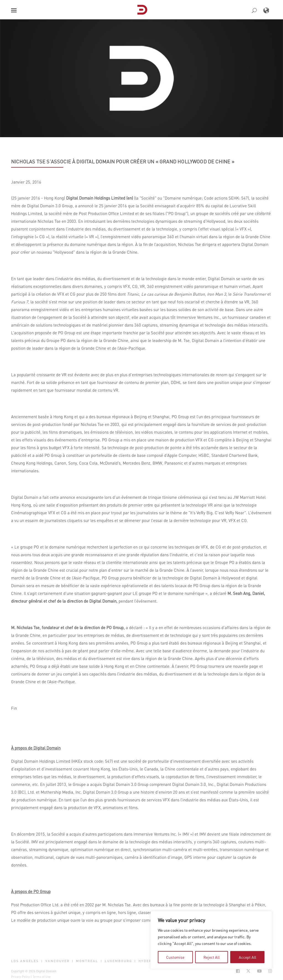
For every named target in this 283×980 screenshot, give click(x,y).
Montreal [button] (87, 961)
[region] (211, 940)
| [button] (42, 961)
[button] (14, 10)
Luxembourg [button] (118, 961)
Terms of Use (42, 977)
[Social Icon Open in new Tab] (238, 971)
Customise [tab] (175, 957)
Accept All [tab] (247, 957)
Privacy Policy (20, 977)
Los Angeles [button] (25, 961)
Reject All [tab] (212, 957)
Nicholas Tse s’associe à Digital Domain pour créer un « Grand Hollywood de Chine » (123, 161)
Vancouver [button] (57, 961)
